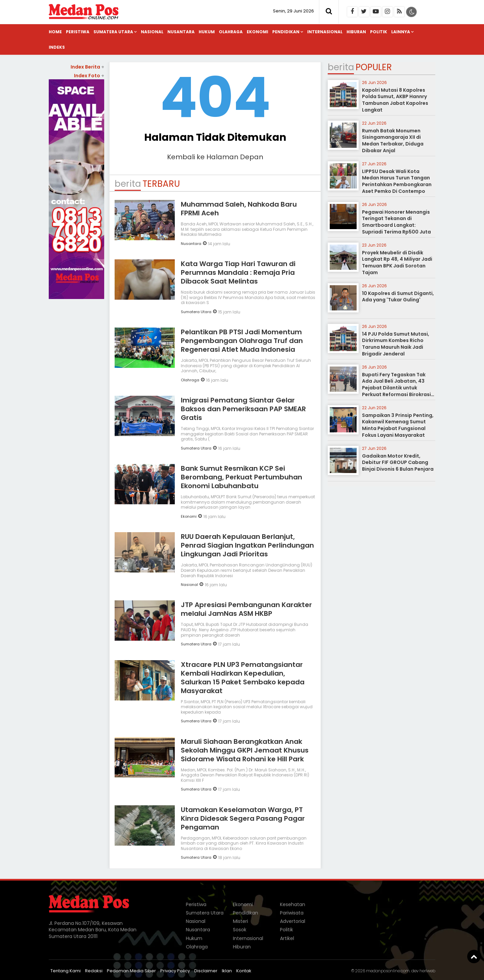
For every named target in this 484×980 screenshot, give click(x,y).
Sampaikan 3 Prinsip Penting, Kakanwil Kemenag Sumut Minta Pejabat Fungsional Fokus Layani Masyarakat (398, 425)
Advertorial (293, 921)
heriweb (427, 971)
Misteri (240, 921)
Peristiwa (78, 32)
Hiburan (356, 32)
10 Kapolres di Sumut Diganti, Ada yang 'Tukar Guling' (398, 297)
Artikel (287, 938)
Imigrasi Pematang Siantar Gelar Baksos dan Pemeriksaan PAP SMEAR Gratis (243, 409)
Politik (379, 32)
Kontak (244, 971)
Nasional (152, 32)
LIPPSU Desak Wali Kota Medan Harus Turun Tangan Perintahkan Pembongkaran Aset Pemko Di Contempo (397, 181)
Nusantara (181, 32)
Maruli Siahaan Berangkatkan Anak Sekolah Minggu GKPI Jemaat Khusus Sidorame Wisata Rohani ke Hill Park (245, 750)
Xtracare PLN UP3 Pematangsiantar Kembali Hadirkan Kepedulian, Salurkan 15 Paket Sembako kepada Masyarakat (243, 678)
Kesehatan (293, 904)
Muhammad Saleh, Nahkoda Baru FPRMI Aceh (239, 209)
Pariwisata (292, 913)
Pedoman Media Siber (131, 971)
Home (55, 32)
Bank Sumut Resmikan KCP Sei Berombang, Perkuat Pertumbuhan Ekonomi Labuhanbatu (241, 477)
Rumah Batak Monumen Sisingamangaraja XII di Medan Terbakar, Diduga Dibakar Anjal (393, 141)
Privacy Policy (175, 971)
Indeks (57, 47)
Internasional (325, 32)
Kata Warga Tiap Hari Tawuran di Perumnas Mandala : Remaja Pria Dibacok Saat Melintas (238, 272)
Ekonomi (257, 32)
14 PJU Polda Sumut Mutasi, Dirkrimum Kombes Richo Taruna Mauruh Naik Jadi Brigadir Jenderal (396, 344)
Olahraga (231, 32)
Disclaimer (206, 971)
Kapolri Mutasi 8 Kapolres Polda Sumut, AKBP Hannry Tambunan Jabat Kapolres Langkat (395, 100)
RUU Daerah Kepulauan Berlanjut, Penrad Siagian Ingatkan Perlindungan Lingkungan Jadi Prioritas (247, 545)
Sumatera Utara (113, 32)
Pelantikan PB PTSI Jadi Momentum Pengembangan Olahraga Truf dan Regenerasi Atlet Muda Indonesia (242, 341)
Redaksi (94, 971)
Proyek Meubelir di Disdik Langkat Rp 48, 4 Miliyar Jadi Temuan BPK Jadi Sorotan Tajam (397, 263)
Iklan (227, 971)
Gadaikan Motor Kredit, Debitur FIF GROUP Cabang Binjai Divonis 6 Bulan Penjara (398, 462)
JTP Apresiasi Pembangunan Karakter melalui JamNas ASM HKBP (246, 609)
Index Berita (87, 67)
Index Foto (89, 76)
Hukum (207, 32)
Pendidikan (286, 32)
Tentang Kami (66, 971)
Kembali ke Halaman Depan (215, 157)
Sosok (240, 930)
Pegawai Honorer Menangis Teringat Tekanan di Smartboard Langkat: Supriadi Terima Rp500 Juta (396, 222)
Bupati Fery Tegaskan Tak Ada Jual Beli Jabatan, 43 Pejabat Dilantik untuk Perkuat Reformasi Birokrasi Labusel (396, 388)
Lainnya (401, 32)
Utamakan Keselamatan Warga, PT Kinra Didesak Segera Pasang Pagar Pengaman (243, 818)
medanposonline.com (388, 971)
